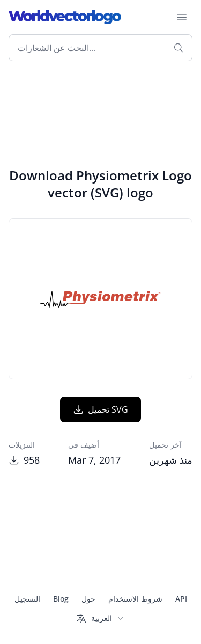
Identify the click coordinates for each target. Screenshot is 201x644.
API (181, 599)
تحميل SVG (100, 409)
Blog (61, 599)
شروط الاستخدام (135, 599)
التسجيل (27, 599)
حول (88, 599)
